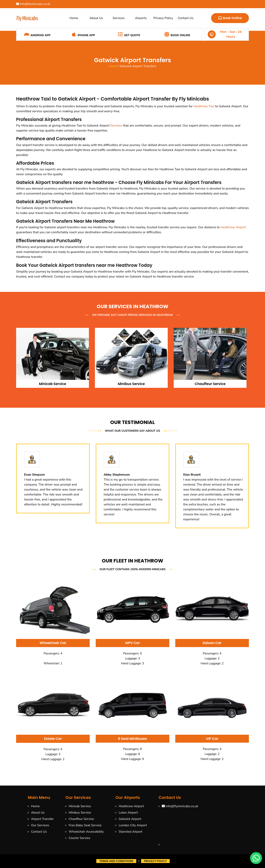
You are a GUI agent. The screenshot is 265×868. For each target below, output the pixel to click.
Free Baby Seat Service (85, 825)
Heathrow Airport (233, 227)
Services (119, 18)
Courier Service (79, 838)
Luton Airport (128, 813)
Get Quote (129, 34)
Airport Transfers (63, 120)
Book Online (230, 18)
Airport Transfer (42, 819)
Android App (37, 34)
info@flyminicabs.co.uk (33, 4)
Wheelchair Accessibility (86, 832)
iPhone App (83, 34)
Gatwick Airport (130, 819)
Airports (141, 18)
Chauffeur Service (81, 819)
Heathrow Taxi (204, 106)
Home (74, 18)
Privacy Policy (163, 18)
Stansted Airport (130, 832)
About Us (96, 18)
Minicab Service (80, 806)
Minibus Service (80, 813)
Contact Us (186, 18)
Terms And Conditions (116, 861)
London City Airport (133, 825)
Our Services (40, 825)
